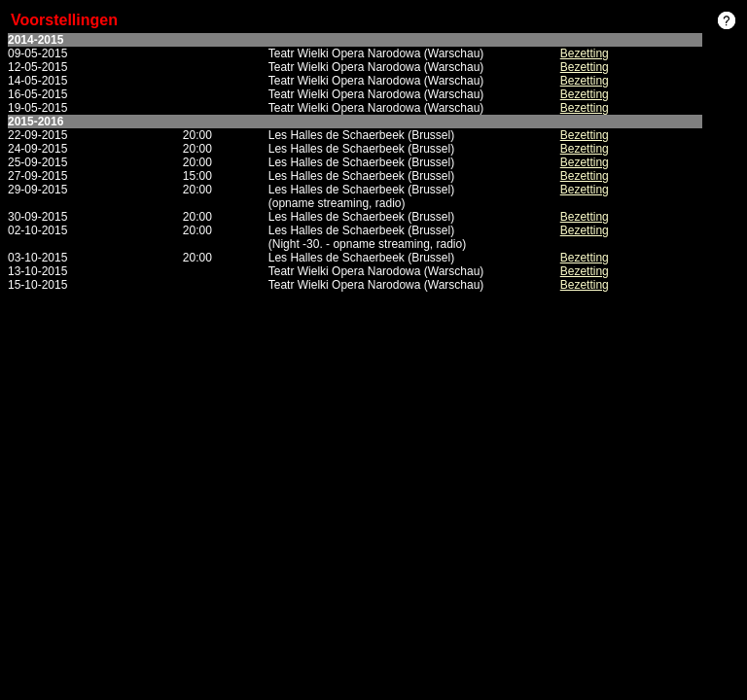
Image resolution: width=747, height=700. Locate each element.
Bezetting (585, 53)
